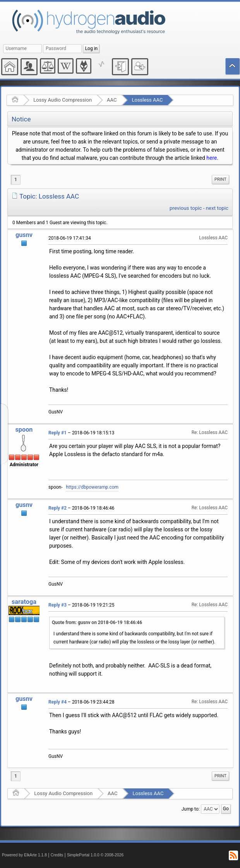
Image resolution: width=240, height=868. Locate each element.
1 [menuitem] (16, 180)
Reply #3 (57, 605)
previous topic (186, 208)
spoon (24, 430)
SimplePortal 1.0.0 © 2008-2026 (95, 855)
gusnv (24, 235)
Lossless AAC (147, 100)
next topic (217, 208)
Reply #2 (57, 508)
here (212, 158)
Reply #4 (57, 702)
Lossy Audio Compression (63, 100)
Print (220, 179)
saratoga (24, 602)
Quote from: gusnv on (97, 622)
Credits (57, 855)
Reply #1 (57, 433)
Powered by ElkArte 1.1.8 (24, 855)
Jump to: (191, 809)
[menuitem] (220, 180)
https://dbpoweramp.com (92, 487)
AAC (112, 100)
